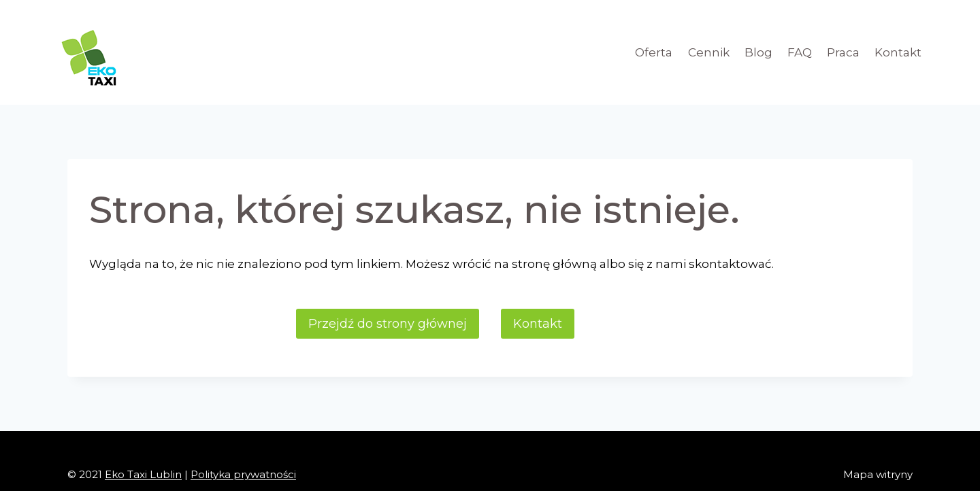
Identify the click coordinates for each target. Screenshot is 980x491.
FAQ (800, 52)
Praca (843, 52)
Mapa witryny (878, 474)
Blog (758, 52)
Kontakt (898, 52)
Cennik (709, 52)
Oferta (654, 52)
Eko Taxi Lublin (143, 474)
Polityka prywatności (243, 474)
